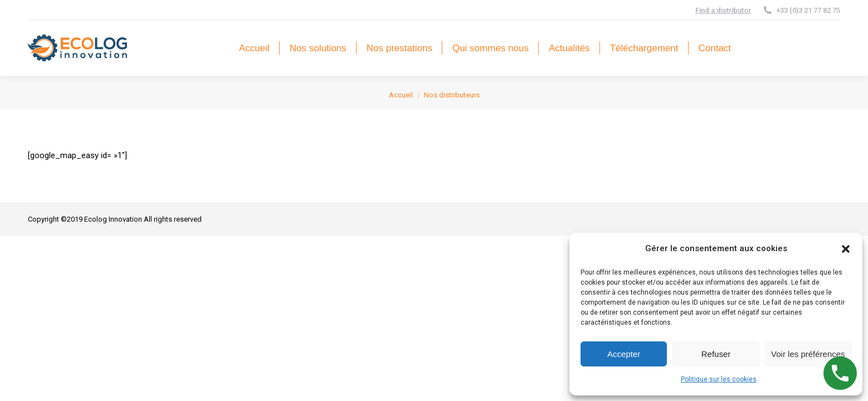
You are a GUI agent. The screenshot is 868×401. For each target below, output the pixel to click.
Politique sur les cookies (719, 379)
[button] (846, 249)
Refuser (716, 354)
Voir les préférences (808, 354)
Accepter (624, 354)
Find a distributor (723, 10)
